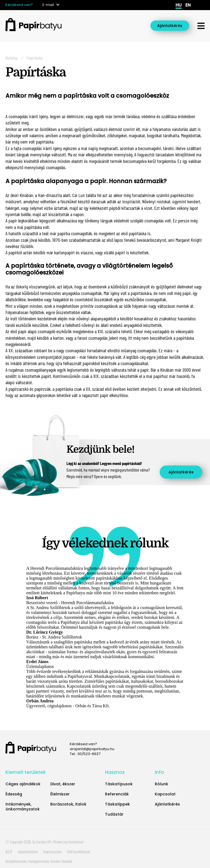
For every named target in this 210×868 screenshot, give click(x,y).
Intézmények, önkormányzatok (23, 807)
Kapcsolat (165, 794)
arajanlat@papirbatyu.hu (92, 749)
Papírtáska (35, 58)
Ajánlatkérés (170, 26)
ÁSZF (9, 851)
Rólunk (161, 784)
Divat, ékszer (63, 784)
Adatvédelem (28, 851)
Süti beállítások (78, 851)
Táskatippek (117, 804)
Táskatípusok (119, 784)
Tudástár (114, 814)
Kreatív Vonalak (62, 861)
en (188, 5)
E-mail (48, 5)
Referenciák (117, 794)
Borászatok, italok (68, 804)
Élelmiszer (60, 794)
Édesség (14, 794)
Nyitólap (12, 58)
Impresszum (52, 851)
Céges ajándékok (23, 784)
